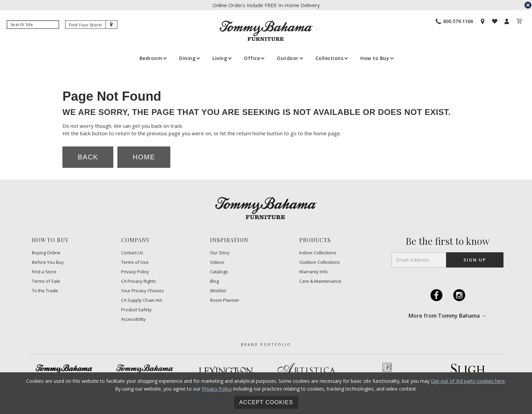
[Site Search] (112, 25)
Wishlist (218, 291)
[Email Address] (419, 260)
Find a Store (44, 272)
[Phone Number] (454, 21)
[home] (266, 31)
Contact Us (132, 253)
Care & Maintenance (320, 281)
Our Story (220, 253)
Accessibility (134, 319)
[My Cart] (519, 21)
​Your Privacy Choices (142, 291)
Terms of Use (135, 262)
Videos (217, 262)
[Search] (33, 25)
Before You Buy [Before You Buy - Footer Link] (48, 262)
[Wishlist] (495, 21)
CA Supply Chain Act (141, 300)
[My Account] (507, 21)
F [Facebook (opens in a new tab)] (436, 295)
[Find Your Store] (85, 25)
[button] (153, 58)
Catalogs (219, 272)
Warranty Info (313, 272)
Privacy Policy (135, 272)
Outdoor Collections (320, 262)
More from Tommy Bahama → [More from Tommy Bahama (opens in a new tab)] (448, 316)
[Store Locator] (482, 21)
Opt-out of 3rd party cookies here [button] (468, 381)
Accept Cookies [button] (266, 402)
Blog (214, 281)
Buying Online (46, 253)
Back (88, 157)
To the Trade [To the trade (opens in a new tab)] (45, 291)
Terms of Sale (46, 281)
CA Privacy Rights (139, 281)
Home (144, 157)
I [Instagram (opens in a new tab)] (459, 295)
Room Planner (225, 300)
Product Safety (136, 310)
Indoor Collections (318, 253)
